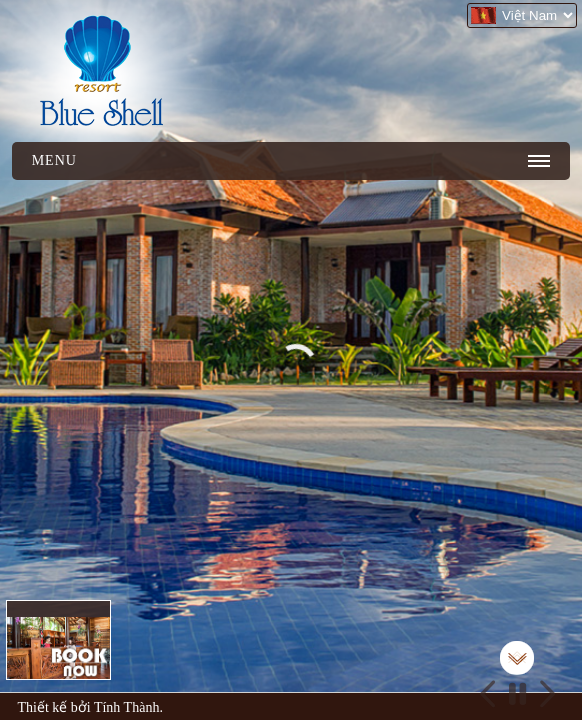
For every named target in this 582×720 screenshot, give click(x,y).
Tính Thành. (128, 707)
